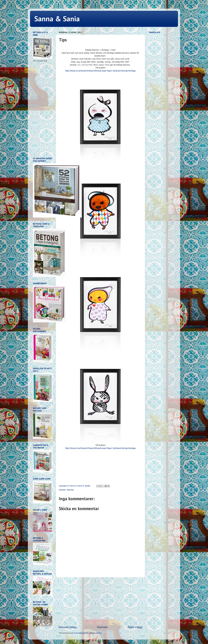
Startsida (102, 627)
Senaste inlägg (68, 627)
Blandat (70, 490)
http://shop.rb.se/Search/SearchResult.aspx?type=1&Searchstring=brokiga (100, 71)
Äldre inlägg (135, 627)
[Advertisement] (100, 601)
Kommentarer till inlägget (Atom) (88, 633)
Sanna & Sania (57, 19)
